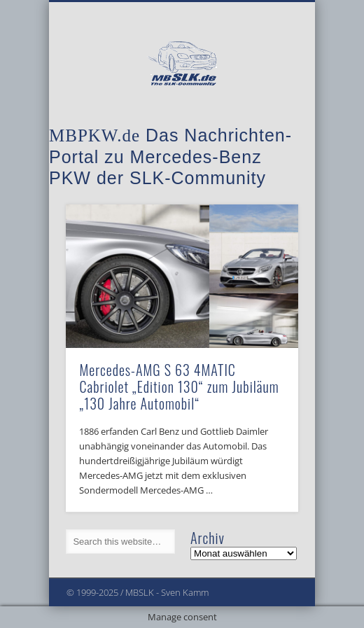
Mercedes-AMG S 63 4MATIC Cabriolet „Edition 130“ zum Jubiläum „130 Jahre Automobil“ (179, 386)
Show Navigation (264, 125)
